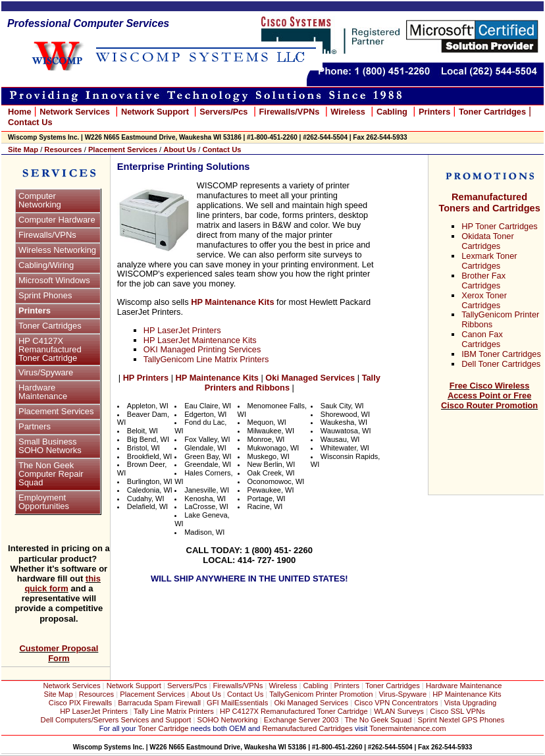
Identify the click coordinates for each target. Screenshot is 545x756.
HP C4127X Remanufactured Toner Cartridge (50, 349)
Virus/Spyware (46, 372)
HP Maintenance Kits (467, 694)
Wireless (283, 686)
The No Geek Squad (378, 720)
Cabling (316, 686)
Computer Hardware (57, 220)
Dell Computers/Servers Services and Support (116, 720)
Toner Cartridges (50, 326)
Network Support (135, 686)
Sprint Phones (45, 295)
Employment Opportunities (44, 502)
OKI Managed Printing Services (202, 349)
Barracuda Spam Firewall (160, 703)
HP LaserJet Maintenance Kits (200, 340)
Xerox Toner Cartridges (484, 300)
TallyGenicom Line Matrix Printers (206, 359)
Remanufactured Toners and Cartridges (489, 202)
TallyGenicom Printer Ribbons (500, 319)
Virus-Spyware (403, 694)
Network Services (75, 112)
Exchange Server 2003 (302, 720)
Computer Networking (40, 200)
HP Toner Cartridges (499, 226)
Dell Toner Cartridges (501, 364)
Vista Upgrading (470, 703)
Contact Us (245, 694)
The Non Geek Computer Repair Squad (51, 474)
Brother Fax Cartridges (483, 281)
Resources (96, 694)
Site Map (59, 694)
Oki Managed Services (312, 703)
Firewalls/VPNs (47, 235)
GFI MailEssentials (237, 703)
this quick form (63, 583)
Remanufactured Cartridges (307, 728)
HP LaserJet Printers (182, 330)
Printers (35, 310)
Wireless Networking (57, 250)
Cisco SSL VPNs (457, 711)
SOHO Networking (229, 720)
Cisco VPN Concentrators (396, 703)
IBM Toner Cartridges (501, 354)
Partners (35, 426)
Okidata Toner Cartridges (487, 241)
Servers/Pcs (187, 686)
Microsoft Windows (54, 280)
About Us (206, 694)
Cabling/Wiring (46, 265)
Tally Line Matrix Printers (174, 711)
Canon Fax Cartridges (482, 339)
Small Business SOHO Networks (50, 446)
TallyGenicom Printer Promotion (321, 694)
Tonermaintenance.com (407, 728)
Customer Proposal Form (59, 653)
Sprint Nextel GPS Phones (461, 720)
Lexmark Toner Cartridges (489, 261)
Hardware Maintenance (43, 392)
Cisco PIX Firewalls (80, 703)
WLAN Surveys (399, 711)
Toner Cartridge (163, 728)
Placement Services (56, 411)
